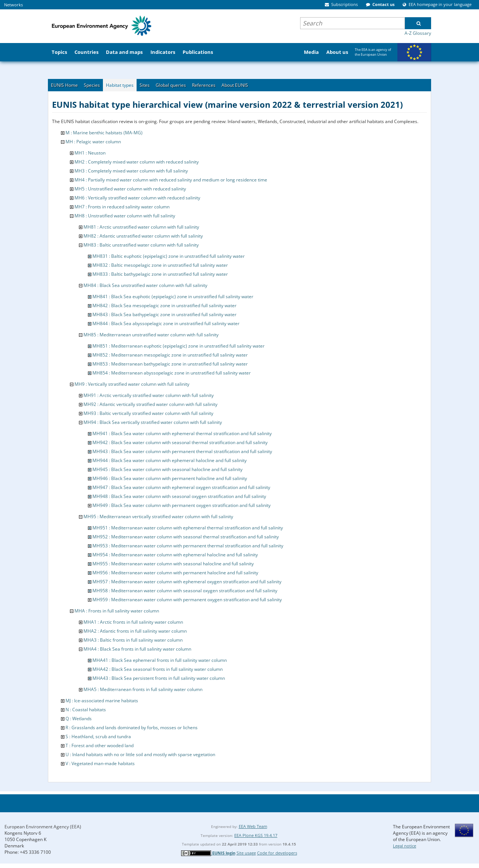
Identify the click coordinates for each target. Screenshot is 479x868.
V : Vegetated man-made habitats (100, 763)
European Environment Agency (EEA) (43, 827)
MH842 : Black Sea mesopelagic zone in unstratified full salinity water (164, 305)
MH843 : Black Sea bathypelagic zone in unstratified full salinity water (164, 314)
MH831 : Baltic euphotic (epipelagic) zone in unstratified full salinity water (169, 256)
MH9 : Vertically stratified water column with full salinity (132, 384)
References (204, 85)
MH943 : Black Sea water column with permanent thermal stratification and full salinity (182, 451)
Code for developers (277, 853)
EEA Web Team (253, 826)
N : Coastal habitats (86, 710)
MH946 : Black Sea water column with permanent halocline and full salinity (170, 478)
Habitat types (120, 85)
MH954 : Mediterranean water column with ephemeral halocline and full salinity (175, 555)
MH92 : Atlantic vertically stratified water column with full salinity (150, 404)
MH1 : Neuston (90, 153)
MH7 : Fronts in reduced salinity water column (122, 207)
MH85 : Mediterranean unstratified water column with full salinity (151, 335)
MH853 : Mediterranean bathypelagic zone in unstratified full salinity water (170, 364)
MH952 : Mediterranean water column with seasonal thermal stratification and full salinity (186, 537)
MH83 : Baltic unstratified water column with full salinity (141, 245)
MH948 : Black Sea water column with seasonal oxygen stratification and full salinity (179, 496)
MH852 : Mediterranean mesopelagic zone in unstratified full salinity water (170, 355)
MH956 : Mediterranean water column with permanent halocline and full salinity (175, 573)
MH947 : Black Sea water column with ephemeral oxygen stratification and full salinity (181, 487)
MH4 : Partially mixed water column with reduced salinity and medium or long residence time (171, 180)
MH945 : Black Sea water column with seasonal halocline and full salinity (167, 469)
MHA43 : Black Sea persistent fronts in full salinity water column (159, 678)
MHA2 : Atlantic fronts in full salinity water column (135, 631)
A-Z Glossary (418, 33)
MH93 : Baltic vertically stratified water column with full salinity (148, 413)
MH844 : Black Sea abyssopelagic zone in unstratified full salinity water (166, 323)
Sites (145, 85)
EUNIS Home (64, 85)
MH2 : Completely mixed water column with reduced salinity (137, 162)
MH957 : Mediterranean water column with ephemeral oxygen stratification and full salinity (187, 582)
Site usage (246, 853)
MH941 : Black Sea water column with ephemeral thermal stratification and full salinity (182, 433)
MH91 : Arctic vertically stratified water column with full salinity (149, 395)
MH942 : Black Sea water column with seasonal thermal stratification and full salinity (180, 442)
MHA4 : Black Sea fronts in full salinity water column (137, 649)
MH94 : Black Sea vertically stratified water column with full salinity (153, 422)
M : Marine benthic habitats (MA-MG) (104, 133)
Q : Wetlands (79, 719)
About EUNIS (235, 85)
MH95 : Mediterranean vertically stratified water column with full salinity (158, 516)
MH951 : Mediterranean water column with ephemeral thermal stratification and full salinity (188, 528)
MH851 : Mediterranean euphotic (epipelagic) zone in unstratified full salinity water (179, 346)
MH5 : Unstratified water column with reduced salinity (130, 189)
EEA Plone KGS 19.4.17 (256, 835)
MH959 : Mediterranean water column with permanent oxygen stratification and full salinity (187, 600)
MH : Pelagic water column (93, 142)
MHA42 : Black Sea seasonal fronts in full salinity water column (158, 669)
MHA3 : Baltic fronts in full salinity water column (133, 640)
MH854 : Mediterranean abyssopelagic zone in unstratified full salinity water (172, 373)
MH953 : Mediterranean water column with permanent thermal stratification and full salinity (188, 546)
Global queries (171, 85)
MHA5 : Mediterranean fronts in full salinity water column (143, 689)
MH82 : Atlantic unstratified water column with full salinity (143, 236)
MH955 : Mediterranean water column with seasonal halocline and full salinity (173, 564)
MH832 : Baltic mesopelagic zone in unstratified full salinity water (160, 265)
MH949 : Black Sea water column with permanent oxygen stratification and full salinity (181, 505)
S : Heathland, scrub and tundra (98, 736)
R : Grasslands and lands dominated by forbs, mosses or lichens (132, 728)
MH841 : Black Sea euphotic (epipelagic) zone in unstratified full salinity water (173, 297)
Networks (13, 5)
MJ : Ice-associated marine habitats (102, 701)
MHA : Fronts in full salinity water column (117, 611)
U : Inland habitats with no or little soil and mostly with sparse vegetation (140, 754)
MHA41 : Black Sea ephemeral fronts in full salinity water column (160, 660)
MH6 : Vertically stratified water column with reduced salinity (137, 198)
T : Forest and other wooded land (100, 745)
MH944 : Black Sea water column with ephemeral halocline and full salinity (170, 460)
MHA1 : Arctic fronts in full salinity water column (133, 622)
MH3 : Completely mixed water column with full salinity (131, 171)
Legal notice (405, 846)
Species (92, 85)
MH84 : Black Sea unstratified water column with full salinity (145, 285)
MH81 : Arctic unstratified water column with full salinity (141, 227)
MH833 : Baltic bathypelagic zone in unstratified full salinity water (160, 274)
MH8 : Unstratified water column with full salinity (125, 216)
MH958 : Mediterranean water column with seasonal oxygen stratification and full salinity (185, 591)
